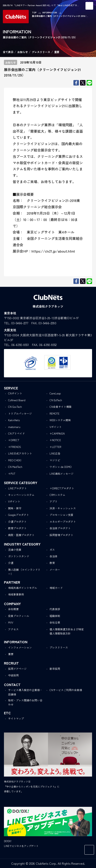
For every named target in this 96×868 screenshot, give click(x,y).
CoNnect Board (17, 400)
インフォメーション (20, 647)
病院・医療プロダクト (21, 535)
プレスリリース (41, 52)
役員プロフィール (19, 616)
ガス (52, 550)
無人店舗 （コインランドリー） (24, 572)
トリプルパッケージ (20, 413)
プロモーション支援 (61, 515)
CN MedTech (15, 467)
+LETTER (55, 447)
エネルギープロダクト (63, 521)
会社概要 (13, 609)
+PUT (12, 473)
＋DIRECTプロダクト (62, 488)
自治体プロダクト (60, 528)
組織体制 (55, 616)
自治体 (53, 556)
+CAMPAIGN (57, 433)
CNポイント (15, 393)
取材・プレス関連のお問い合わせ (25, 702)
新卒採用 (55, 669)
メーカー (55, 569)
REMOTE (54, 413)
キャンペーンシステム (21, 495)
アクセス (13, 629)
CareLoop (55, 393)
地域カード (56, 588)
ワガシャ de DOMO (60, 467)
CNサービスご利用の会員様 (66, 690)
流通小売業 (15, 550)
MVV (11, 622)
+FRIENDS (15, 447)
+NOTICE (55, 440)
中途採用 (13, 675)
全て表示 (8, 52)
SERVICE (11, 388)
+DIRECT (14, 440)
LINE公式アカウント (20, 453)
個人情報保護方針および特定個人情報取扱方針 (67, 631)
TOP (34, 12)
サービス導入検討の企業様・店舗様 (25, 692)
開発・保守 (15, 508)
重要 (57, 52)
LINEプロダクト (17, 488)
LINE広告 (55, 453)
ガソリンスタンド (19, 556)
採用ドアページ (17, 669)
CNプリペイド (16, 433)
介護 (11, 563)
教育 (52, 563)
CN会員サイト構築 (60, 407)
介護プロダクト (17, 521)
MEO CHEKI (15, 460)
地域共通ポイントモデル (23, 588)
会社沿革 (55, 622)
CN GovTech (15, 407)
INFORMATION (50, 12)
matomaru (14, 427)
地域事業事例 (16, 594)
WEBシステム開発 (60, 420)
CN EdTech (56, 400)
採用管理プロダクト (61, 535)
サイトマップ (16, 718)
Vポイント (56, 427)
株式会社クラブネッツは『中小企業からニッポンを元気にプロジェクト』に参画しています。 (32, 786)
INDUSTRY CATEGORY (22, 544)
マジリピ (55, 460)
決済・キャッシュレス (63, 508)
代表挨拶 (55, 609)
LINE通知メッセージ (61, 473)
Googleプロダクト (19, 515)
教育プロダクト (17, 528)
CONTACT (12, 684)
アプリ (53, 501)
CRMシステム (57, 495)
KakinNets (14, 420)
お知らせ (23, 52)
